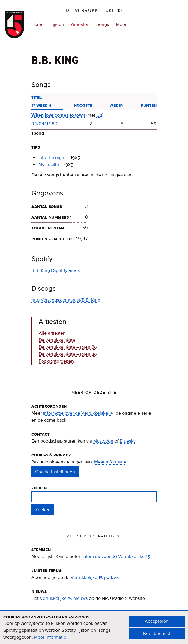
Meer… (123, 25)
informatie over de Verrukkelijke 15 (78, 413)
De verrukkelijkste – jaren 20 (68, 354)
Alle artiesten (52, 333)
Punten (149, 105)
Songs (103, 24)
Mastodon (103, 441)
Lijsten (57, 24)
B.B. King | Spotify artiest (56, 270)
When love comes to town (58, 115)
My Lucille (49, 165)
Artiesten (80, 24)
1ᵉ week (41, 105)
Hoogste (83, 105)
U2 (99, 115)
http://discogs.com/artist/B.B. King (66, 300)
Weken (117, 105)
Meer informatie (110, 462)
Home (37, 24)
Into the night (52, 158)
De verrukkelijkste (57, 340)
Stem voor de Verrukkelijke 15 (117, 556)
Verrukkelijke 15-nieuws (64, 598)
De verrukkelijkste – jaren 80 (68, 347)
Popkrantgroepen (56, 361)
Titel (37, 97)
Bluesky (128, 441)
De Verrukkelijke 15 (94, 10)
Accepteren (157, 625)
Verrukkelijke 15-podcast (95, 577)
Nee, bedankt (157, 637)
